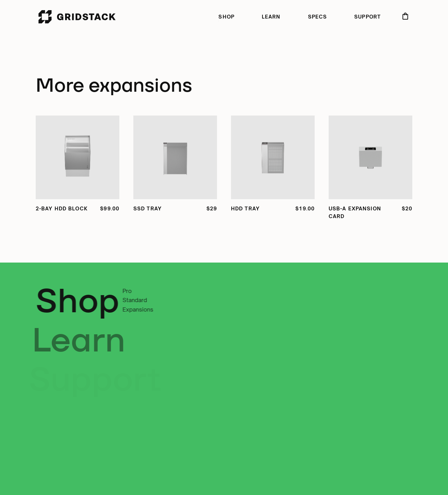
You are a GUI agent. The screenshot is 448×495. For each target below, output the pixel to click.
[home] (77, 17)
